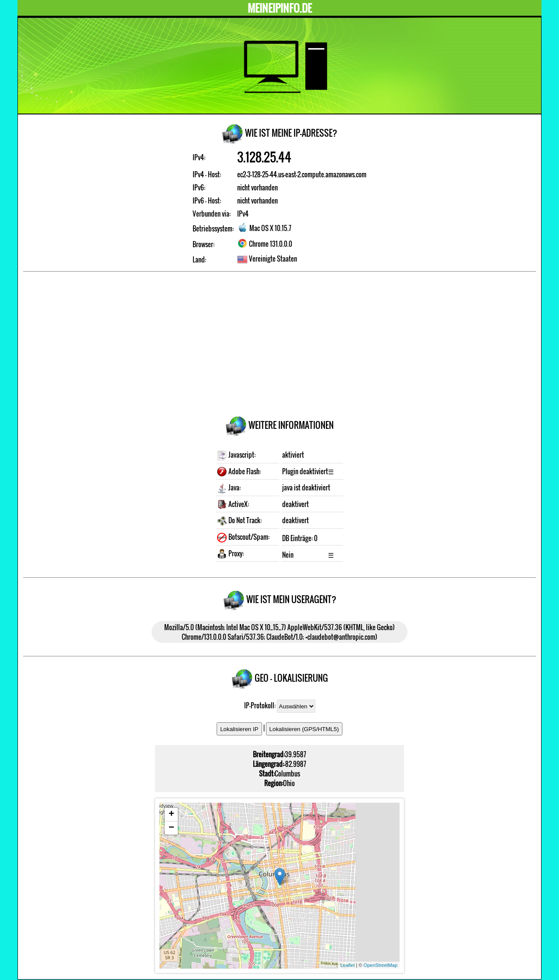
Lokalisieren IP (239, 729)
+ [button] (171, 814)
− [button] (171, 828)
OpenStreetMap (380, 965)
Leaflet (347, 965)
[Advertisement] (279, 345)
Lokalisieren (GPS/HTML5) (304, 729)
